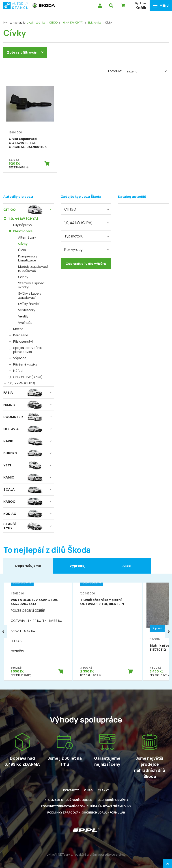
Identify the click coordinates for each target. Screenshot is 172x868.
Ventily (23, 316)
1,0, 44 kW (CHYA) (73, 23)
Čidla (22, 250)
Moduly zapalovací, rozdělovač (33, 269)
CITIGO (53, 23)
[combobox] (86, 209)
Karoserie (21, 335)
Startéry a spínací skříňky (32, 285)
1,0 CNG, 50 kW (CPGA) (25, 377)
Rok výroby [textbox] (73, 250)
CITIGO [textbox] (70, 209)
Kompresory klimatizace (28, 258)
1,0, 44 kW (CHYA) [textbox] (78, 223)
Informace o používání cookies (68, 800)
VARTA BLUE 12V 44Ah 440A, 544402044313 (34, 602)
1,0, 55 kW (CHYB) (22, 383)
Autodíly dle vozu (18, 197)
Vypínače (25, 323)
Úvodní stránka (36, 23)
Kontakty (71, 790)
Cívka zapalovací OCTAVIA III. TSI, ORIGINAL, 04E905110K (28, 143)
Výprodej (20, 358)
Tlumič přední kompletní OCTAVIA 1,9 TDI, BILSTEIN (102, 602)
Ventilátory (27, 310)
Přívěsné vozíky (25, 364)
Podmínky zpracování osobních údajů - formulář (86, 813)
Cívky (23, 244)
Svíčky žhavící (29, 304)
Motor (18, 329)
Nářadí (18, 371)
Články (103, 790)
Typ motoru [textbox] (74, 236)
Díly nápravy (23, 225)
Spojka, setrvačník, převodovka (28, 350)
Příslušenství (23, 341)
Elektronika (94, 23)
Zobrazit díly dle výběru (86, 264)
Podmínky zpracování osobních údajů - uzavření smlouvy (86, 806)
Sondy (23, 277)
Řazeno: (148, 71)
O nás (88, 790)
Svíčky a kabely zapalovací (30, 295)
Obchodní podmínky (113, 800)
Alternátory (27, 237)
